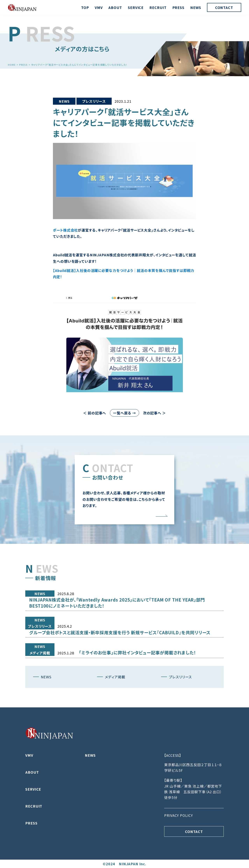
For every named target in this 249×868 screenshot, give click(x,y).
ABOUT (115, 7)
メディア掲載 (40, 671)
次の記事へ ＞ (154, 413)
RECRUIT (158, 7)
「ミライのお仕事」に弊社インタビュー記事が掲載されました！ (138, 671)
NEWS (196, 7)
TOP (85, 7)
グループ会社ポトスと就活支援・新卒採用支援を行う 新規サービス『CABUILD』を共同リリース (120, 651)
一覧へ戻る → (124, 413)
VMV (99, 7)
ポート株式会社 (65, 230)
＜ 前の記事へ (95, 413)
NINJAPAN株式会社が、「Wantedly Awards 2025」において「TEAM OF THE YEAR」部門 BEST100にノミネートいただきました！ (117, 621)
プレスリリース (94, 101)
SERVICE (136, 7)
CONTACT (224, 7)
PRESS (178, 7)
